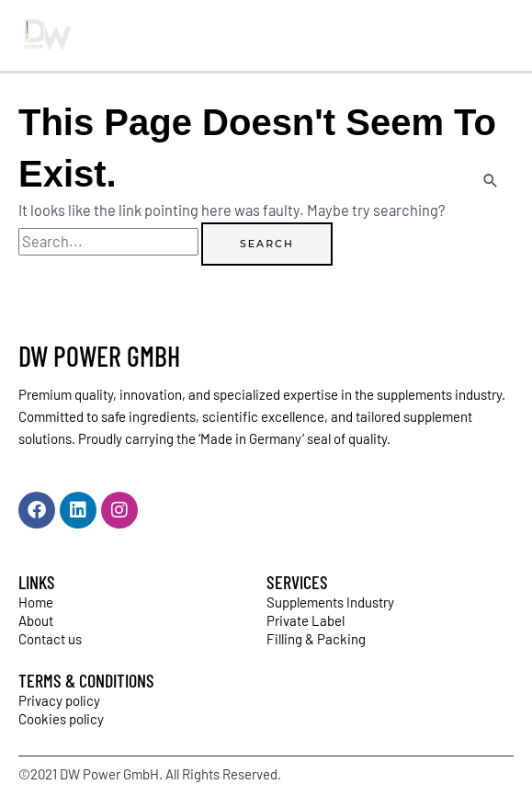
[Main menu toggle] (493, 35)
